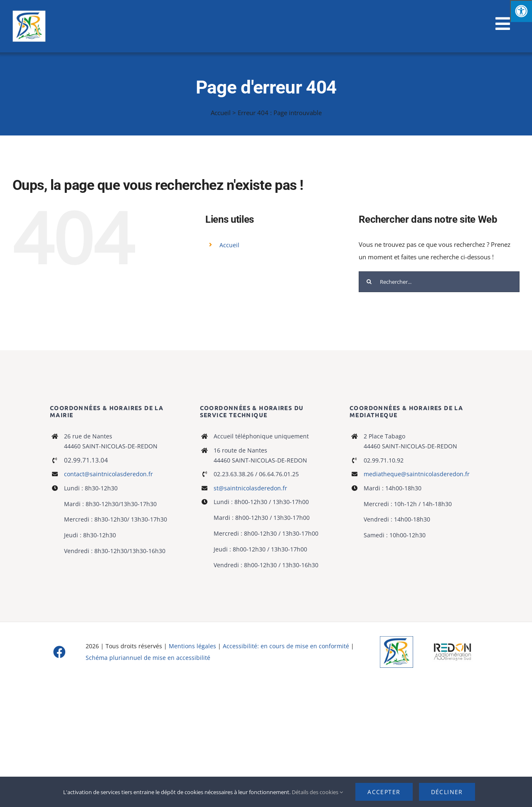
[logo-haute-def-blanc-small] (452, 645)
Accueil (221, 113)
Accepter (384, 792)
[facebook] (59, 652)
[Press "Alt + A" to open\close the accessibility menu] (521, 11)
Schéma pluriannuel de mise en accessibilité (148, 658)
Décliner (447, 792)
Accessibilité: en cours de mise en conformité (287, 646)
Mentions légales (192, 646)
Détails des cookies (317, 792)
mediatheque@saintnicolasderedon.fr (417, 474)
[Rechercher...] (439, 282)
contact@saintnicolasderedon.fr (108, 474)
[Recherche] (369, 282)
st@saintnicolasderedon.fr (250, 488)
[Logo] (397, 639)
